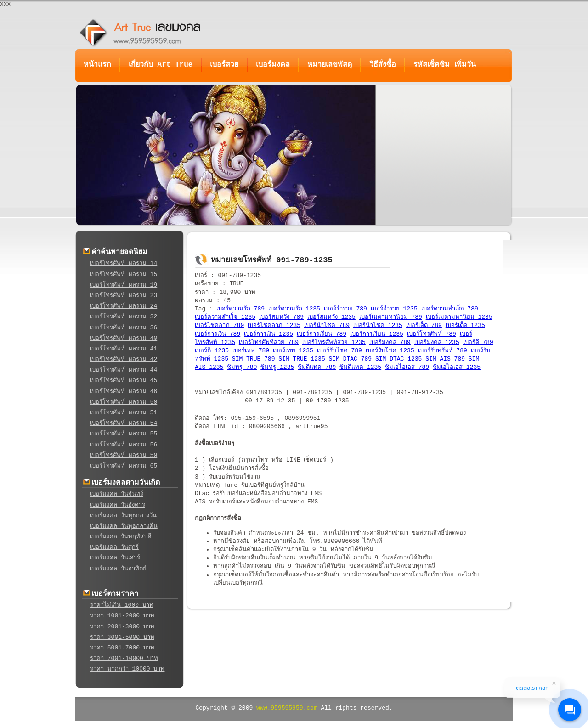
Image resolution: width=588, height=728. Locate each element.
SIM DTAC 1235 (399, 359)
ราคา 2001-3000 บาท (122, 627)
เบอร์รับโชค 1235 (390, 351)
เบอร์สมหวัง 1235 (331, 317)
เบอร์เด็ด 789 (424, 325)
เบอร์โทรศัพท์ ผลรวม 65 (124, 466)
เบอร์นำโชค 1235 (378, 325)
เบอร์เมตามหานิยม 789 (391, 317)
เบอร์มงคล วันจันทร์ (117, 494)
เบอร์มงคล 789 (390, 342)
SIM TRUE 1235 (302, 359)
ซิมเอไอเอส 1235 (457, 367)
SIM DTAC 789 (351, 359)
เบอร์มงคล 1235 (437, 342)
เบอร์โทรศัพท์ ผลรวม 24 (124, 306)
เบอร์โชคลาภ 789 (219, 325)
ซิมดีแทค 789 (317, 367)
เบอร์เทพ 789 (251, 351)
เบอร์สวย (224, 65)
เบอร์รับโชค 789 (339, 351)
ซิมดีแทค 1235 (360, 367)
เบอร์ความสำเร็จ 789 (450, 309)
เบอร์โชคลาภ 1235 (274, 325)
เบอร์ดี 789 (478, 342)
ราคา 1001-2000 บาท (122, 616)
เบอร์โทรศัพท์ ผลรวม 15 (124, 274)
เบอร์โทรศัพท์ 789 (432, 334)
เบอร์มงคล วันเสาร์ (115, 558)
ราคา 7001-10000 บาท (124, 658)
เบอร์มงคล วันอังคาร (118, 505)
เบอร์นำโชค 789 (327, 325)
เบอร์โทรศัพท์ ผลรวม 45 (124, 381)
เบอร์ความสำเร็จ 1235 (225, 317)
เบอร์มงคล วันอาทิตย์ (118, 569)
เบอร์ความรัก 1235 (294, 309)
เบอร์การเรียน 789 (322, 334)
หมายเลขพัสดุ (330, 65)
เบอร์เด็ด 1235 (465, 325)
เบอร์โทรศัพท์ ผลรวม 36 (124, 328)
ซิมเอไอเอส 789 (407, 367)
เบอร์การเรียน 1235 (377, 334)
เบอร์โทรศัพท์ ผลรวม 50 (124, 402)
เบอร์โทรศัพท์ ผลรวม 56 (124, 445)
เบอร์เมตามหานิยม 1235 (459, 317)
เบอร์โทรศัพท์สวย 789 (269, 342)
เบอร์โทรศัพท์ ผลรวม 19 (124, 285)
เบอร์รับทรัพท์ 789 (443, 351)
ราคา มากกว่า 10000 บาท (127, 669)
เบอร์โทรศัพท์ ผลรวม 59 (124, 455)
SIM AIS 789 (445, 359)
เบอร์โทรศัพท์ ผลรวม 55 (124, 434)
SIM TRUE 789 (254, 359)
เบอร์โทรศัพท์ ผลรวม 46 (124, 392)
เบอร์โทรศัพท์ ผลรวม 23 (124, 296)
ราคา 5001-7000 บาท (122, 648)
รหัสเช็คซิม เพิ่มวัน (445, 65)
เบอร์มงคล (273, 65)
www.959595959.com (287, 708)
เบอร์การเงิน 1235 (269, 334)
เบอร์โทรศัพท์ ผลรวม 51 (124, 413)
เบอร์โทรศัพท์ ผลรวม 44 (124, 370)
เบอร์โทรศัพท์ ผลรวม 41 (124, 349)
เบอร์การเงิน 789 (218, 334)
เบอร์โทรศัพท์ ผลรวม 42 (124, 359)
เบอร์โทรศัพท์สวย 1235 (334, 342)
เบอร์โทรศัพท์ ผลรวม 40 (124, 338)
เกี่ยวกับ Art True (161, 65)
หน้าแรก (97, 65)
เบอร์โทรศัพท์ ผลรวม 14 (124, 263)
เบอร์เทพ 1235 (293, 351)
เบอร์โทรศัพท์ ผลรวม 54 (124, 423)
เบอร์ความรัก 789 (240, 309)
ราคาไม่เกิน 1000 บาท (122, 605)
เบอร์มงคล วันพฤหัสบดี (121, 537)
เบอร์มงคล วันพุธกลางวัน (123, 516)
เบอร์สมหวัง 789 (281, 317)
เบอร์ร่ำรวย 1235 (394, 309)
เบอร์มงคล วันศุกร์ (114, 547)
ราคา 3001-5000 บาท (122, 637)
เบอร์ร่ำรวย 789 (345, 309)
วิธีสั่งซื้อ (383, 65)
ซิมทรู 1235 (277, 367)
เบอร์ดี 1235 (212, 351)
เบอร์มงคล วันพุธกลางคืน (124, 526)
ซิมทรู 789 (242, 367)
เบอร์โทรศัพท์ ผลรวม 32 (124, 317)
